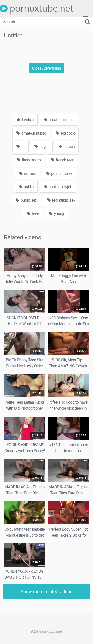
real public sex (61, 200)
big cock (65, 133)
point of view (59, 173)
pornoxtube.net (37, 8)
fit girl (42, 147)
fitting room (29, 160)
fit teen (67, 147)
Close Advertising (46, 68)
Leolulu (25, 120)
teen (33, 214)
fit (20, 147)
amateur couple (59, 120)
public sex (26, 200)
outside (28, 173)
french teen (63, 160)
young (57, 214)
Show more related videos (46, 591)
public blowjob (58, 187)
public (26, 187)
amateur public (31, 133)
